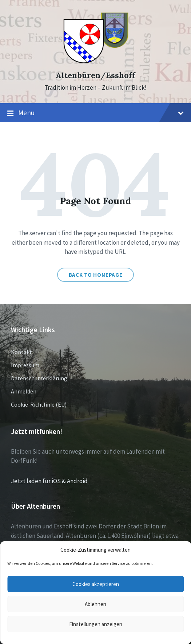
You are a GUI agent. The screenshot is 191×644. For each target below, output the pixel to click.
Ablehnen (95, 604)
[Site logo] (95, 62)
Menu (95, 113)
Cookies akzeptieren (96, 584)
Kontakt (21, 352)
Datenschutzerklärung (39, 378)
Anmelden (24, 391)
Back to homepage (96, 275)
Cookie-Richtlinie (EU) (39, 404)
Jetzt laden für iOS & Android (49, 481)
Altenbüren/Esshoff (95, 75)
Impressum (25, 365)
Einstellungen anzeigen (96, 624)
